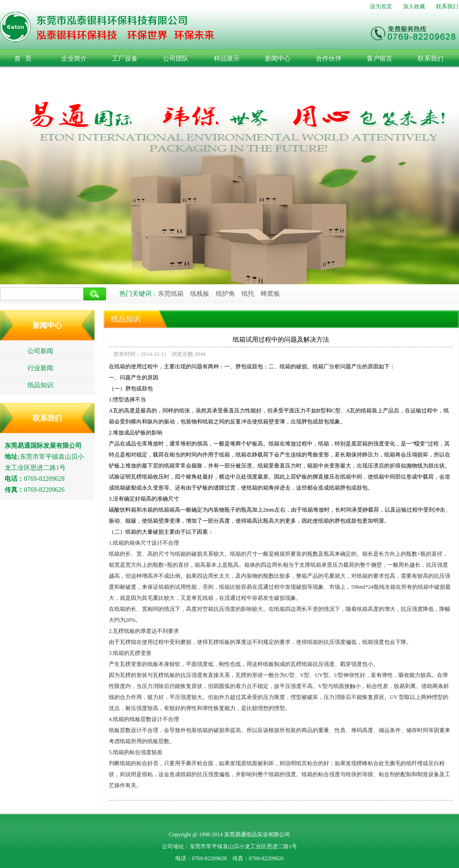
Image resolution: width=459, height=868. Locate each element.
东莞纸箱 (171, 294)
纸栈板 (200, 294)
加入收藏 (414, 6)
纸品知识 (40, 385)
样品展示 (227, 59)
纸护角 (225, 294)
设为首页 (381, 6)
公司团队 (176, 59)
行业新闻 (40, 368)
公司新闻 (40, 351)
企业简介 (74, 59)
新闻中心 (278, 59)
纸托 (248, 294)
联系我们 (447, 6)
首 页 (23, 59)
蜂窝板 (270, 294)
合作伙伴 (329, 59)
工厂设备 (125, 59)
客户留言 (380, 59)
